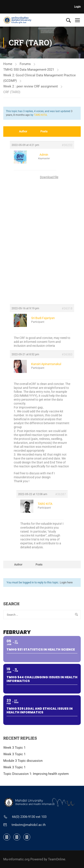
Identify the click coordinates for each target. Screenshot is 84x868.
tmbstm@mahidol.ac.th (29, 825)
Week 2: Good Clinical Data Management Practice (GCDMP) (39, 78)
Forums (25, 64)
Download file (49, 177)
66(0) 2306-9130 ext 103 (29, 817)
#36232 (67, 145)
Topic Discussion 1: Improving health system (36, 774)
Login (77, 7)
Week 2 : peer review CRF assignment (31, 86)
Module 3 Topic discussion (23, 761)
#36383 (67, 354)
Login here (66, 582)
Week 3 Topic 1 (14, 748)
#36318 (67, 308)
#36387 (61, 494)
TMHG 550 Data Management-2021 (29, 70)
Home (8, 64)
